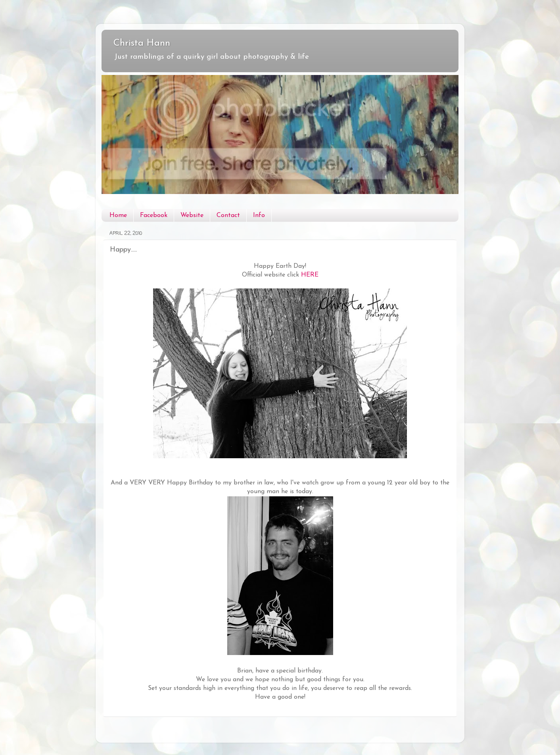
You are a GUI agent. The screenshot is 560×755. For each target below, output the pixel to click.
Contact (228, 215)
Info (259, 215)
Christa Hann (142, 43)
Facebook (154, 215)
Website (192, 215)
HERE (310, 275)
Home (118, 215)
